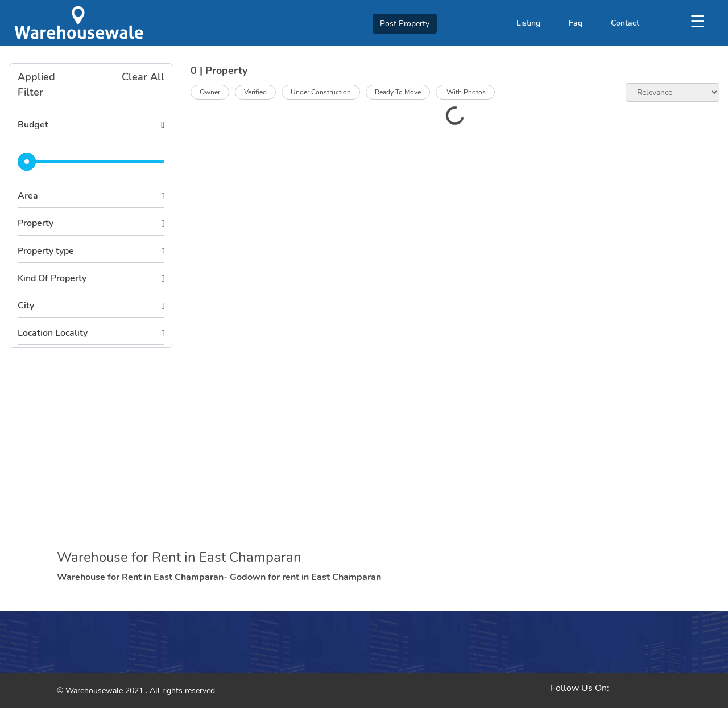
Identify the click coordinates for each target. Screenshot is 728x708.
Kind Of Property (52, 278)
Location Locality (53, 333)
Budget (33, 125)
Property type (46, 251)
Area (28, 196)
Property (36, 223)
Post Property (405, 24)
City (26, 306)
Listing (528, 23)
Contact (625, 23)
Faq (576, 23)
